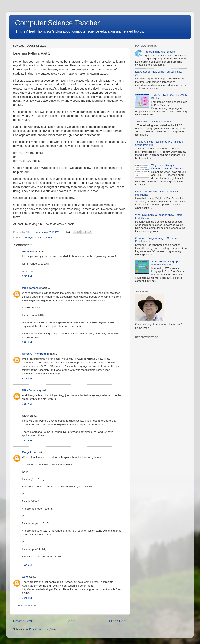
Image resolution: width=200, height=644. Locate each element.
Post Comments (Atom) (43, 629)
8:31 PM (27, 378)
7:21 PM (27, 598)
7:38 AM (27, 404)
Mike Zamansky (32, 288)
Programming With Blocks (159, 52)
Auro (25, 577)
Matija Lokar (30, 452)
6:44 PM (27, 440)
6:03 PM (27, 342)
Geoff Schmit (30, 252)
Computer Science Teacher (57, 23)
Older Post (118, 621)
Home (71, 621)
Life (25, 237)
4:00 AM (27, 565)
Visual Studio (46, 237)
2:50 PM (27, 276)
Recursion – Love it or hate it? (155, 122)
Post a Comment (28, 606)
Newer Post (23, 621)
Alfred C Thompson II (35, 354)
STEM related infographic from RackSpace (166, 263)
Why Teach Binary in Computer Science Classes (167, 167)
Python (32, 237)
